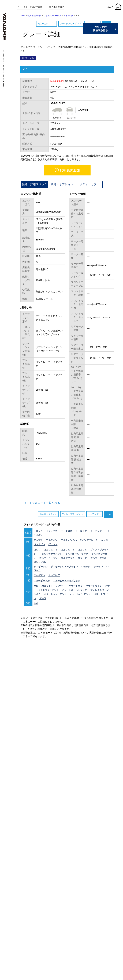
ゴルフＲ (82, 550)
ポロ (36, 586)
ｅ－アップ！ (97, 531)
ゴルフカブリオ (98, 558)
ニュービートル (42, 581)
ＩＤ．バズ (52, 531)
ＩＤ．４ (38, 531)
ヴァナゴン (39, 544)
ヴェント (53, 544)
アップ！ (38, 540)
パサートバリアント (80, 594)
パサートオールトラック (74, 590)
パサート (61, 586)
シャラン (98, 567)
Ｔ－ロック (81, 531)
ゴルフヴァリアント (52, 554)
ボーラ (43, 598)
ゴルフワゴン (40, 562)
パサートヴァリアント (55, 594)
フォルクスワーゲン (52, 16)
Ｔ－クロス (67, 531)
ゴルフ (37, 550)
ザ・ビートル (40, 567)
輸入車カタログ (57, 7)
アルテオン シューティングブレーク (79, 540)
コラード (82, 558)
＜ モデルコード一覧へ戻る (42, 503)
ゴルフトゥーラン (48, 558)
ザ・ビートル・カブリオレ (64, 567)
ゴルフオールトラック (77, 554)
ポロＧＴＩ (47, 586)
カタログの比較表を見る (106, 29)
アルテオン (52, 540)
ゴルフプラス (68, 558)
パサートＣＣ (76, 586)
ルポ (36, 603)
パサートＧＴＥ (94, 586)
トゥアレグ (68, 16)
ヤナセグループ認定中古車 (30, 7)
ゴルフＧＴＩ (68, 550)
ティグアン (39, 575)
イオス (105, 540)
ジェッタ (86, 567)
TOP (23, 16)
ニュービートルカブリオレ (66, 581)
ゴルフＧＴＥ (51, 550)
